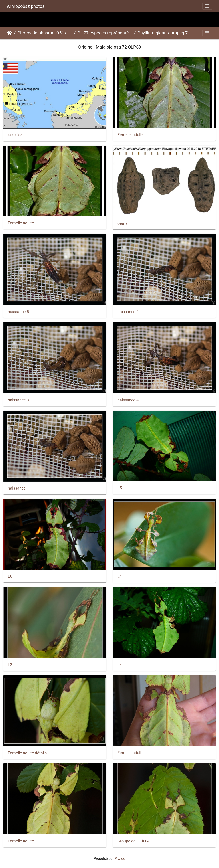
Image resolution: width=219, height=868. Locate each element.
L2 (10, 665)
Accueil (9, 33)
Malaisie (15, 135)
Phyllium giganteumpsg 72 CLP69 (165, 33)
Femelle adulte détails (27, 753)
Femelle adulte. (131, 135)
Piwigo (120, 859)
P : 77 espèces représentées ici (105, 33)
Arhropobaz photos (26, 6)
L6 (10, 576)
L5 (120, 488)
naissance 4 (128, 400)
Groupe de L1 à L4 (133, 841)
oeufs (122, 223)
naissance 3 (18, 400)
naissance (17, 488)
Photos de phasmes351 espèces (45, 33)
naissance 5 (18, 312)
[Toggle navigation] (207, 6)
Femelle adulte (21, 223)
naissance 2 (128, 312)
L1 (120, 577)
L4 (120, 665)
